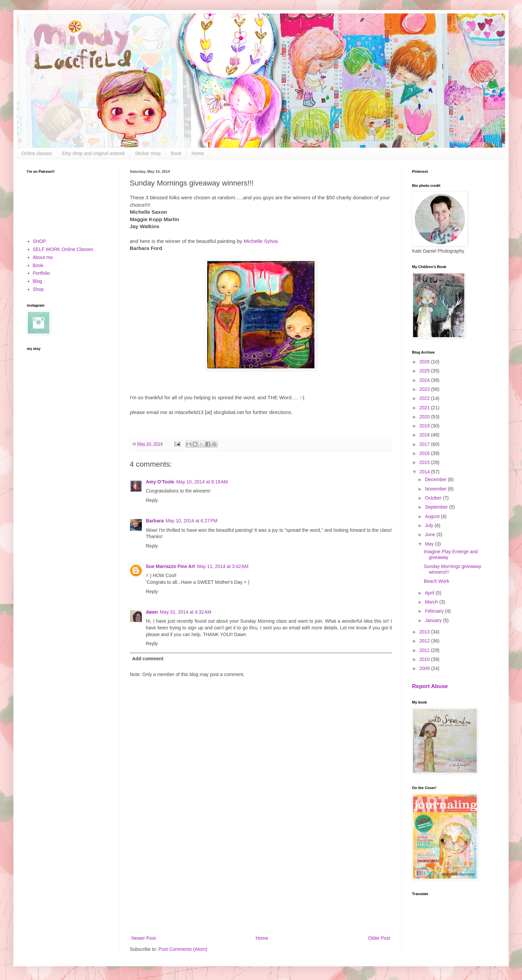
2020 (425, 417)
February (435, 611)
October (434, 498)
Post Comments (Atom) (183, 949)
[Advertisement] (261, 879)
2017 (425, 444)
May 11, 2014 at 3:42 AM (223, 566)
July (430, 525)
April (430, 593)
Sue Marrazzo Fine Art (170, 566)
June (430, 534)
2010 (425, 659)
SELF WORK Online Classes (63, 249)
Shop (38, 289)
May (430, 544)
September (437, 507)
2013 (425, 632)
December (436, 479)
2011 (425, 650)
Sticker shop (148, 153)
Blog (38, 281)
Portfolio (41, 273)
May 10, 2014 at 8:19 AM (202, 482)
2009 (425, 668)
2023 (425, 389)
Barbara (155, 521)
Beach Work (437, 581)
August (433, 516)
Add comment (148, 659)
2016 (425, 453)
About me (43, 257)
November (436, 489)
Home (198, 153)
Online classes (37, 153)
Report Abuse (430, 686)
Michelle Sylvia (261, 241)
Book (176, 153)
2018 (425, 435)
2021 (425, 408)
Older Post (379, 938)
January (434, 620)
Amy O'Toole (160, 482)
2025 (425, 371)
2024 (425, 380)
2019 (425, 426)
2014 (425, 472)
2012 (425, 641)
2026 (425, 362)
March (432, 602)
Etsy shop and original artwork (94, 153)
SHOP (40, 241)
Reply (152, 500)
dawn (152, 612)
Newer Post (143, 938)
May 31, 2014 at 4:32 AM (186, 612)
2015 (425, 462)
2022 (425, 398)
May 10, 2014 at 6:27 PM (191, 521)
